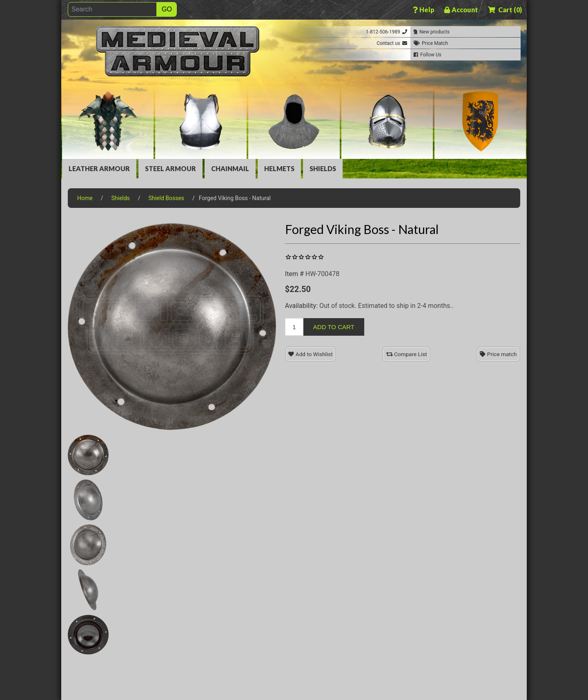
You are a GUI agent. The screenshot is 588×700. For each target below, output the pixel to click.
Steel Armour (170, 168)
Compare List (406, 354)
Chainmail (230, 168)
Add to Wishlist (310, 354)
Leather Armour (99, 168)
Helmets (279, 168)
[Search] (112, 9)
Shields (323, 168)
